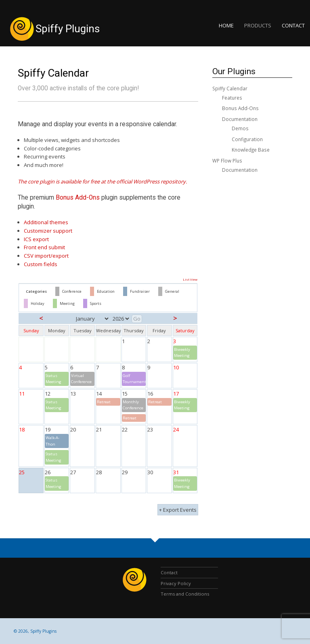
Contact (293, 25)
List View (190, 279)
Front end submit (44, 247)
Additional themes (46, 222)
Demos (240, 128)
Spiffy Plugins (68, 29)
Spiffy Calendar (53, 73)
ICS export (36, 239)
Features (232, 98)
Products (258, 25)
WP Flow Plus (227, 160)
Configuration (247, 139)
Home (226, 25)
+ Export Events (178, 510)
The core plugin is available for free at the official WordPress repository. (102, 181)
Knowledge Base (251, 150)
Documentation (240, 119)
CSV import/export (46, 256)
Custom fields (41, 264)
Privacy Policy (176, 583)
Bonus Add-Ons (78, 198)
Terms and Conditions (185, 594)
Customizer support (48, 231)
